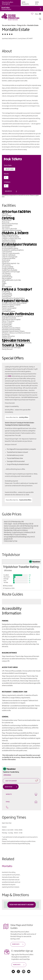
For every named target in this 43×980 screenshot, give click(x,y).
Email (21, 802)
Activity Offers (24, 417)
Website (21, 794)
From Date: (8, 165)
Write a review (8, 586)
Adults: (6, 174)
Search (8, 191)
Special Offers (13, 358)
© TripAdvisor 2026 (9, 588)
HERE (9, 376)
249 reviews (8, 570)
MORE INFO (16, 944)
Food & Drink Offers (25, 500)
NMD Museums (25, 3)
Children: (7, 182)
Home (13, 25)
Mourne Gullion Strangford (8, 3)
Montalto (7, 866)
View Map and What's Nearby (22, 905)
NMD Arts (37, 3)
